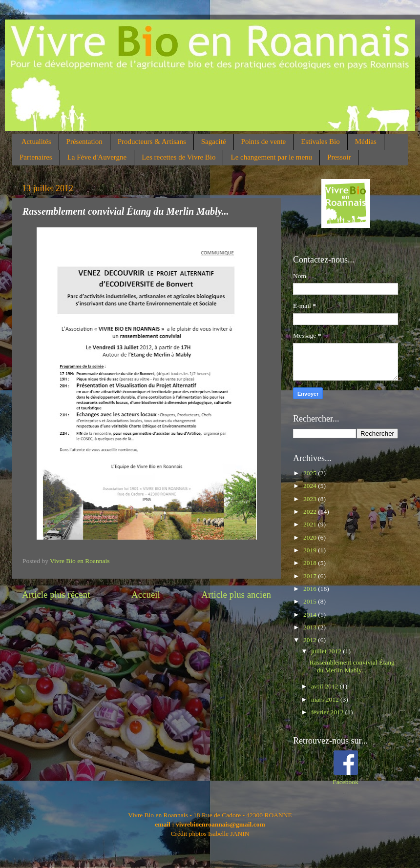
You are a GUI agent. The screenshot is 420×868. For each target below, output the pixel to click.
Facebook (345, 782)
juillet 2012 (327, 651)
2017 (311, 576)
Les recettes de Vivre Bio (178, 157)
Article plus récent (56, 595)
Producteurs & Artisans (152, 141)
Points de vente (264, 141)
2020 (311, 537)
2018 (311, 563)
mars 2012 (326, 699)
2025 (311, 473)
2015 (311, 601)
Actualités (36, 141)
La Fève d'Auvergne (97, 157)
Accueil (146, 595)
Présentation (84, 141)
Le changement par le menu (271, 157)
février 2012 (328, 712)
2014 (311, 615)
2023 (311, 499)
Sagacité (214, 141)
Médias (366, 141)
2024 (311, 486)
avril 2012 (325, 686)
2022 (311, 512)
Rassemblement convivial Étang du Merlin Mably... (352, 666)
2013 (311, 627)
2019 (311, 550)
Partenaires (36, 157)
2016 (311, 589)
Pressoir (339, 157)
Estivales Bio (320, 141)
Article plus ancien (236, 595)
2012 (311, 640)
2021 (311, 524)
